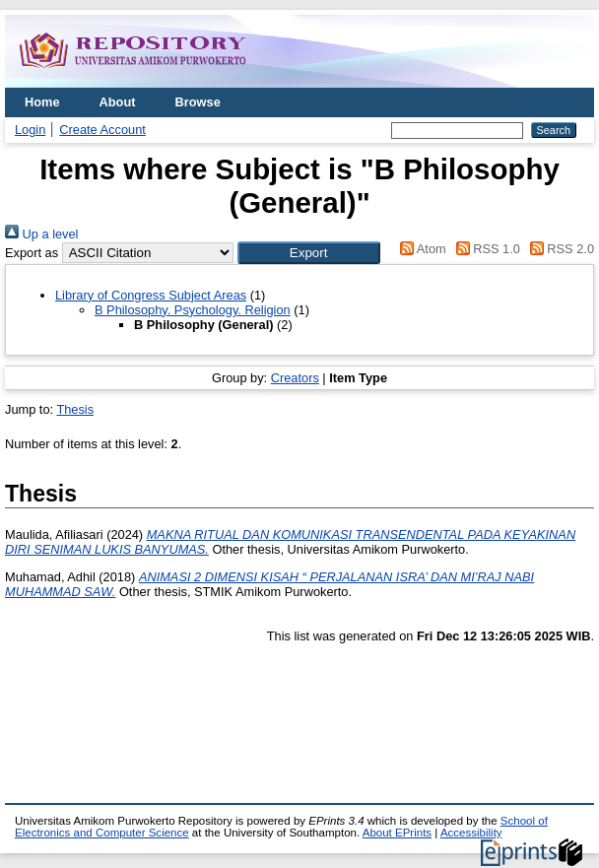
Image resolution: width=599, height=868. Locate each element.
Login (30, 130)
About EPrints (397, 833)
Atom (420, 249)
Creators (295, 378)
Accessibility (471, 833)
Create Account (102, 130)
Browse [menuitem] (198, 102)
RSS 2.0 (559, 249)
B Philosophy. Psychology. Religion (193, 310)
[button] (309, 253)
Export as (32, 253)
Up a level (41, 234)
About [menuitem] (118, 102)
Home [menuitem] (42, 102)
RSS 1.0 (485, 249)
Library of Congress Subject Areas (151, 295)
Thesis (75, 409)
